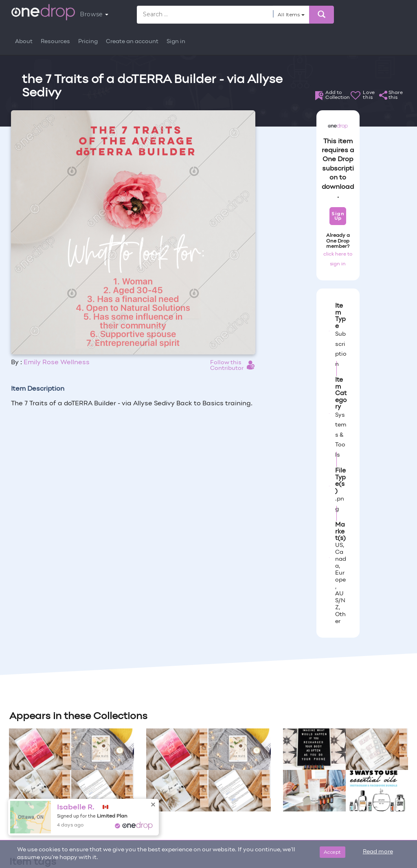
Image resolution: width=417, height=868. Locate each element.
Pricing (88, 42)
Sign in (176, 42)
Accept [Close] (333, 852)
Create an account (132, 42)
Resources (55, 42)
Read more (378, 852)
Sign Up (338, 216)
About (24, 42)
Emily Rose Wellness (57, 363)
